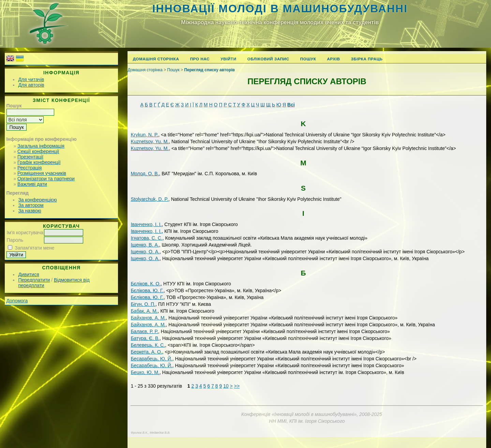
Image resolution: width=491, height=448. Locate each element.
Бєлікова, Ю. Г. (147, 290)
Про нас (200, 59)
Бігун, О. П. (143, 304)
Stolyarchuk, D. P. (149, 199)
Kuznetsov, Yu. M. (150, 141)
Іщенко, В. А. (145, 245)
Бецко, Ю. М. (145, 372)
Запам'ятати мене (34, 248)
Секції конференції (38, 151)
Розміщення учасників (42, 173)
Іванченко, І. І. (146, 224)
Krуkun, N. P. (144, 135)
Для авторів (31, 85)
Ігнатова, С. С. (146, 238)
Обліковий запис (268, 59)
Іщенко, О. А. (145, 252)
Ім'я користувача (25, 233)
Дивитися (28, 274)
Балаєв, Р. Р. (144, 331)
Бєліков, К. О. (146, 284)
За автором (31, 205)
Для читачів (31, 79)
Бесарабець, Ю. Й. (151, 359)
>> (237, 386)
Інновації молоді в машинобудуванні (280, 9)
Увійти (228, 59)
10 (226, 386)
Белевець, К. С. (148, 345)
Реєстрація (29, 168)
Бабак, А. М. (144, 311)
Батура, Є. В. (145, 338)
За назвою (29, 211)
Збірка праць (367, 59)
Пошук (308, 59)
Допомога (17, 301)
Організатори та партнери (46, 179)
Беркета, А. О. (146, 352)
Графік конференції (39, 162)
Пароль (15, 240)
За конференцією (37, 200)
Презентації (30, 157)
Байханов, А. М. (148, 318)
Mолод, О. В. (145, 174)
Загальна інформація (41, 146)
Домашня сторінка (156, 59)
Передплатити (34, 280)
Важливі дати (32, 184)
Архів (333, 59)
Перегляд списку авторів (210, 70)
